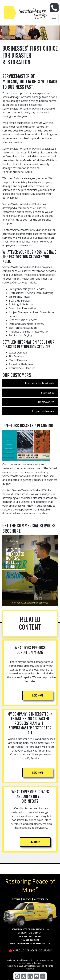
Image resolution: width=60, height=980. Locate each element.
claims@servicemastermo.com (34, 943)
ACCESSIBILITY (41, 899)
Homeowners (46, 402)
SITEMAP (16, 899)
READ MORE (38, 696)
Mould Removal (18, 360)
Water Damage (18, 353)
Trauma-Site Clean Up (22, 368)
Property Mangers (43, 411)
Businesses (47, 393)
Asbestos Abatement (21, 364)
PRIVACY (27, 899)
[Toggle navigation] (54, 19)
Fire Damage (16, 356)
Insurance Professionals (40, 383)
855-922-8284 (32, 940)
